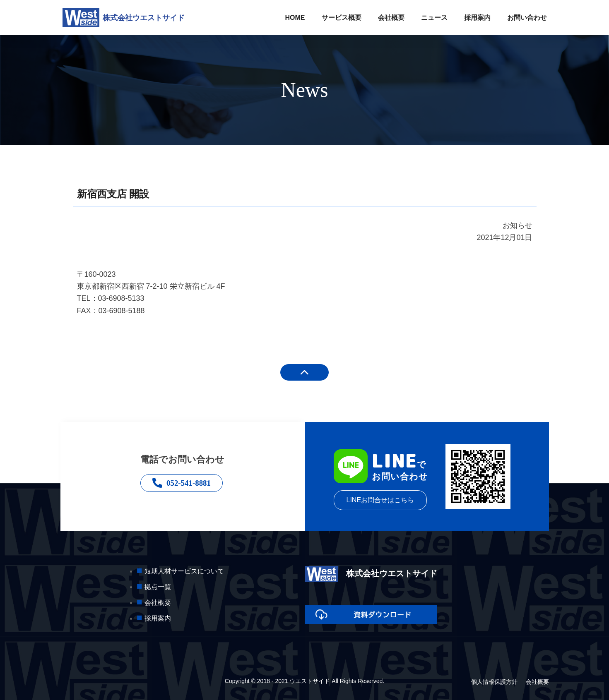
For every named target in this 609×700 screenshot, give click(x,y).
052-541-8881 (182, 484)
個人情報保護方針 (494, 682)
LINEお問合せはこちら (380, 500)
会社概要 (391, 18)
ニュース (434, 18)
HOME (295, 18)
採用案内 (477, 18)
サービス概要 (342, 18)
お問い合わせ (527, 18)
